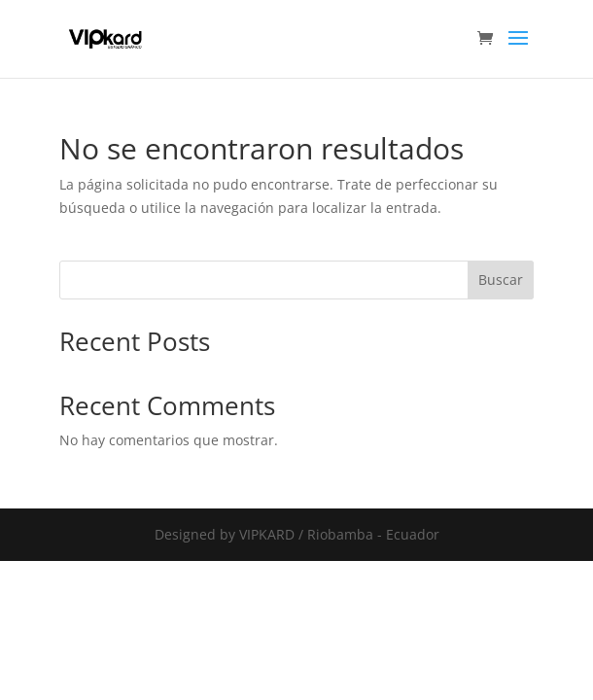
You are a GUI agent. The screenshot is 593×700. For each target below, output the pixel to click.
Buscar (501, 280)
